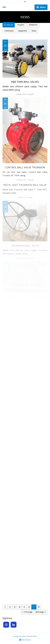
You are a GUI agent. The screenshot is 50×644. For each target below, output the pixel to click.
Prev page (28, 612)
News (34, 31)
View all (10, 25)
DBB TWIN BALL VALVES (25, 82)
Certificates (9, 31)
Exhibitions (33, 25)
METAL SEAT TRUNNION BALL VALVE (25, 185)
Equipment (23, 31)
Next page (40, 612)
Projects (21, 25)
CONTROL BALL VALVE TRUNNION (25, 167)
